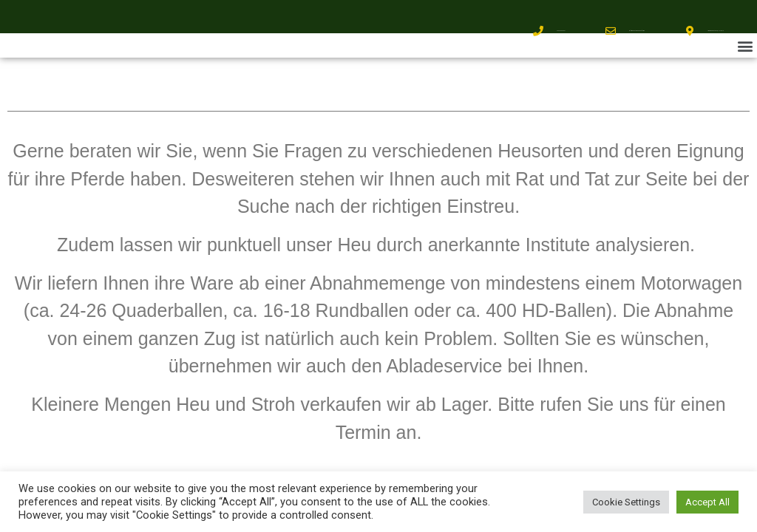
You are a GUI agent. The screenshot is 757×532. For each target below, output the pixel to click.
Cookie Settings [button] (626, 502)
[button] (745, 45)
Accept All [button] (707, 502)
